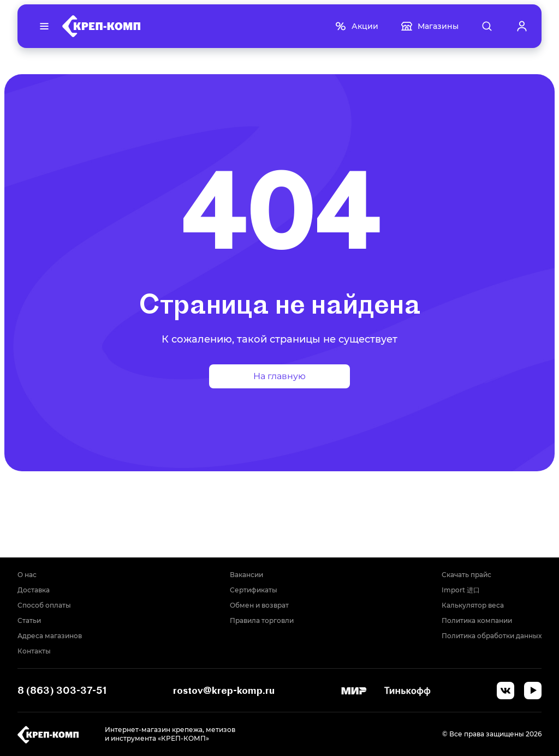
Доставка (34, 590)
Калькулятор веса (473, 605)
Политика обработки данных (492, 636)
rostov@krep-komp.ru (224, 690)
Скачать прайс (466, 575)
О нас (27, 575)
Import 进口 (461, 590)
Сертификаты (254, 590)
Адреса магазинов (50, 636)
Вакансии (246, 575)
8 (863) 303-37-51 (62, 690)
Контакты (34, 651)
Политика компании (477, 620)
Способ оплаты (44, 605)
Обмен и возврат (259, 605)
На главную (279, 376)
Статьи (29, 620)
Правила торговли (262, 620)
